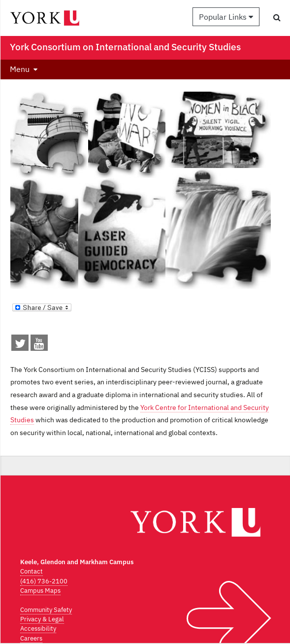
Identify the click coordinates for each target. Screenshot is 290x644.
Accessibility (38, 628)
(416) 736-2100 (44, 581)
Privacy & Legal (42, 619)
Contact (32, 571)
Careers (31, 638)
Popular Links (226, 17)
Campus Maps (40, 591)
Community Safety (46, 610)
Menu (20, 69)
